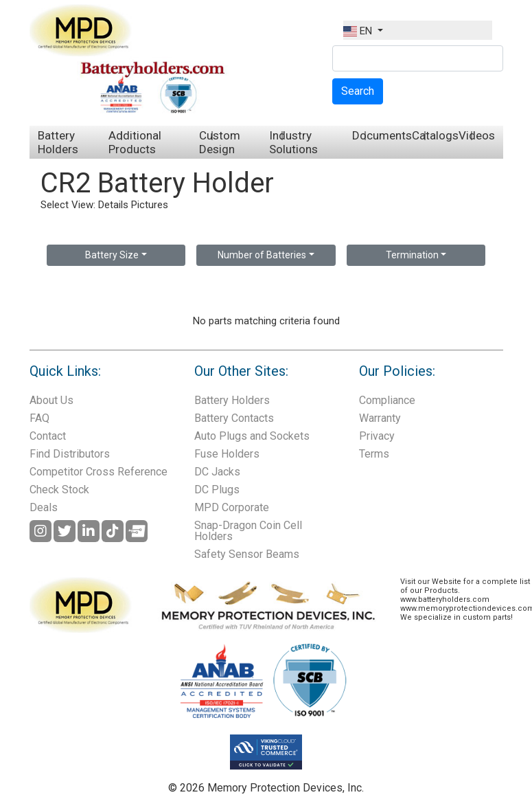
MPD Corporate (232, 507)
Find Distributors (70, 454)
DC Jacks (217, 472)
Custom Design (220, 142)
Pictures (150, 205)
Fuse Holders (227, 454)
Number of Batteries (262, 255)
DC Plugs (217, 490)
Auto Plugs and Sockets (252, 436)
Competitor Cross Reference (99, 472)
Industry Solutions (293, 142)
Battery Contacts (234, 418)
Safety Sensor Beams (247, 554)
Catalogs (435, 135)
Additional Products (135, 142)
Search (358, 91)
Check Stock (59, 490)
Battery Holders (58, 142)
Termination (412, 255)
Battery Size (112, 255)
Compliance (387, 400)
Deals (44, 507)
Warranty (380, 418)
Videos (477, 135)
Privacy (377, 436)
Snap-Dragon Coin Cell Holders (248, 531)
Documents (382, 135)
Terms (374, 454)
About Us (51, 400)
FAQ (39, 418)
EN (359, 31)
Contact (48, 436)
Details (113, 205)
